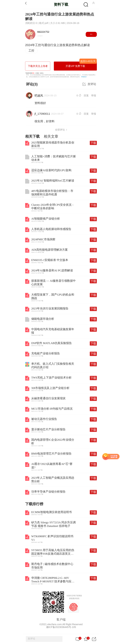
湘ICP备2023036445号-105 (61, 627)
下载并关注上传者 (38, 66)
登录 (33, 73)
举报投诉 (84, 77)
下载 (93, 143)
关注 (91, 34)
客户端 (61, 620)
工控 (31, 51)
